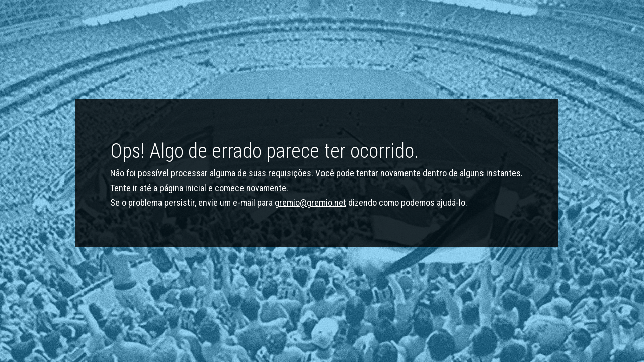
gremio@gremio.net (310, 202)
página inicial (183, 188)
